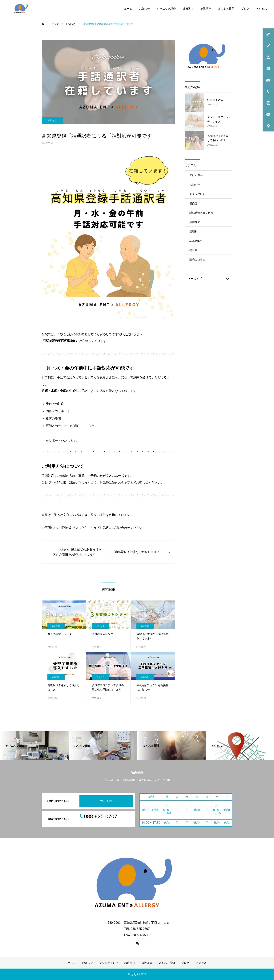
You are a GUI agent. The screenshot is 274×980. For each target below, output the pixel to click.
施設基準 (206, 9)
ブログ (245, 9)
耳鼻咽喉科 (196, 241)
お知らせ (145, 9)
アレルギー (196, 175)
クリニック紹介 (166, 9)
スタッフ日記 (197, 194)
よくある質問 (226, 9)
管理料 (193, 231)
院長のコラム (197, 260)
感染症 (193, 203)
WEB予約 (106, 801)
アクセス (262, 9)
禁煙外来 (195, 222)
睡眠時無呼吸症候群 (201, 213)
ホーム (128, 9)
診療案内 (188, 9)
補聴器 (193, 250)
